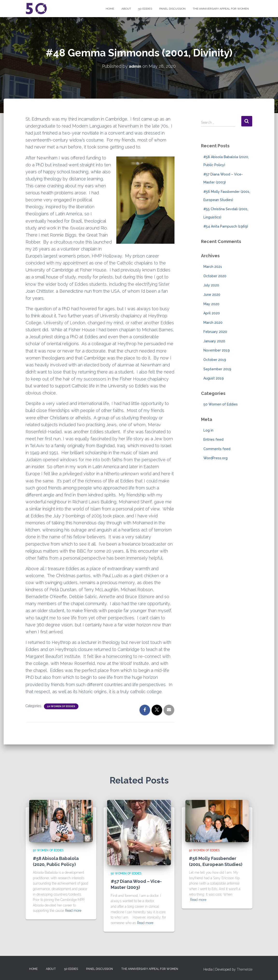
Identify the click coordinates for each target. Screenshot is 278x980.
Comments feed (217, 449)
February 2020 (215, 332)
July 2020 (211, 285)
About (126, 9)
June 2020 (212, 295)
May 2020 (211, 304)
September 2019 (217, 369)
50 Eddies (145, 9)
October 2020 (215, 276)
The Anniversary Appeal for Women (221, 9)
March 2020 (213, 323)
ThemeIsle (245, 969)
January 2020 (214, 341)
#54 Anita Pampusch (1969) (226, 226)
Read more (73, 911)
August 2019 (214, 378)
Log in (208, 430)
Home (110, 9)
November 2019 (217, 350)
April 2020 (212, 313)
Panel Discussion (172, 9)
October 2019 (215, 360)
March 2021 (213, 267)
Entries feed (213, 439)
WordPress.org (215, 458)
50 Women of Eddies (61, 706)
